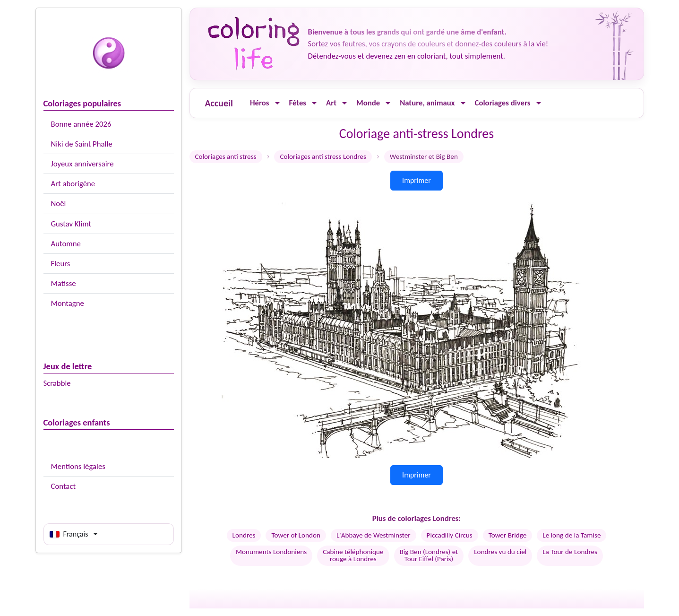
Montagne (68, 303)
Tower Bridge (508, 535)
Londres (244, 535)
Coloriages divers (503, 103)
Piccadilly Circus (450, 535)
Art (331, 103)
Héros (260, 103)
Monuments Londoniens (271, 552)
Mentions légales (78, 466)
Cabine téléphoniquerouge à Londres (353, 555)
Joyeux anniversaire (82, 164)
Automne (66, 244)
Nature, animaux (427, 103)
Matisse (64, 283)
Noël (59, 204)
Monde (368, 103)
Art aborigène (73, 184)
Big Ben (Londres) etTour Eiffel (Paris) (429, 555)
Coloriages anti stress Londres (323, 156)
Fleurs (61, 264)
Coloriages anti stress (226, 156)
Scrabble (57, 383)
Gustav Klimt (71, 224)
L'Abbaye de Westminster (374, 535)
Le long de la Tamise (572, 535)
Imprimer (417, 180)
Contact (64, 486)
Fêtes (298, 103)
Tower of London (296, 535)
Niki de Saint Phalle (82, 144)
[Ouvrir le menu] (277, 103)
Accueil (219, 103)
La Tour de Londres (570, 552)
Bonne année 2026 (81, 124)
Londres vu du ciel (500, 552)
